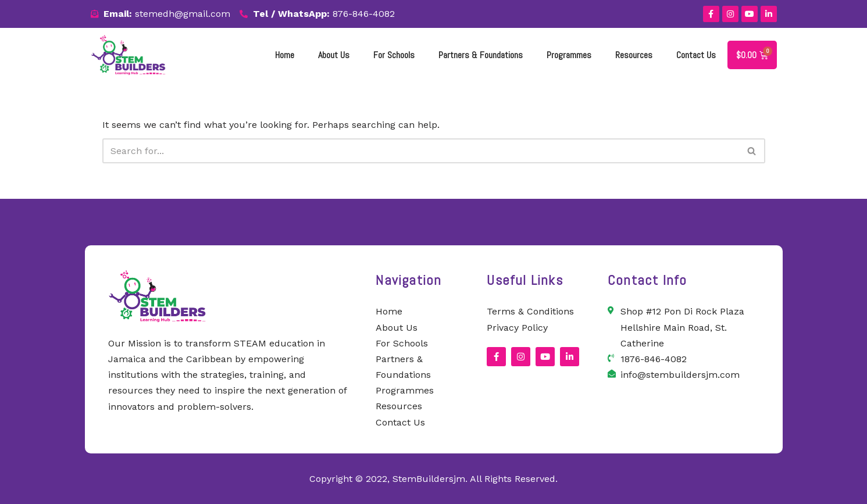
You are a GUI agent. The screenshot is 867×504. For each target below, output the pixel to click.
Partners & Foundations (481, 55)
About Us (334, 55)
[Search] (421, 151)
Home (285, 55)
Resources (634, 55)
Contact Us (696, 55)
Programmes (569, 55)
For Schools (394, 55)
